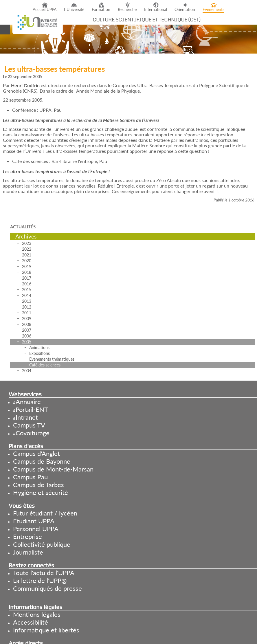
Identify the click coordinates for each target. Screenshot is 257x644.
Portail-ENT (32, 409)
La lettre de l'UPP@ (40, 580)
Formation (101, 10)
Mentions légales (37, 614)
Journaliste (28, 552)
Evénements (213, 10)
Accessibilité (31, 622)
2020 (27, 261)
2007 (27, 330)
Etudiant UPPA (34, 521)
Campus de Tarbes (38, 485)
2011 (27, 313)
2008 (27, 324)
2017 (27, 278)
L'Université (74, 10)
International (156, 10)
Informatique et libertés (46, 630)
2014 (27, 295)
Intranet (27, 417)
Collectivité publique (42, 544)
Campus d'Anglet (36, 453)
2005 (27, 342)
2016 (27, 284)
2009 (27, 319)
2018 (27, 272)
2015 (27, 290)
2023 (27, 243)
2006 (27, 336)
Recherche (127, 10)
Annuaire (28, 402)
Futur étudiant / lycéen (45, 513)
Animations (39, 347)
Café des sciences (45, 365)
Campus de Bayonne (42, 461)
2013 (27, 301)
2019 (27, 266)
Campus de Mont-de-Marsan (53, 469)
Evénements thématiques (52, 359)
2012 (27, 307)
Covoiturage (33, 433)
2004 (27, 371)
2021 (27, 255)
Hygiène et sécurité (41, 492)
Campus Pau (30, 477)
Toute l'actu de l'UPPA (44, 573)
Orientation (185, 10)
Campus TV (29, 425)
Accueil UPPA (45, 10)
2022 (27, 249)
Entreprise (27, 536)
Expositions (40, 353)
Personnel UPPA (36, 529)
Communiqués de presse (47, 588)
